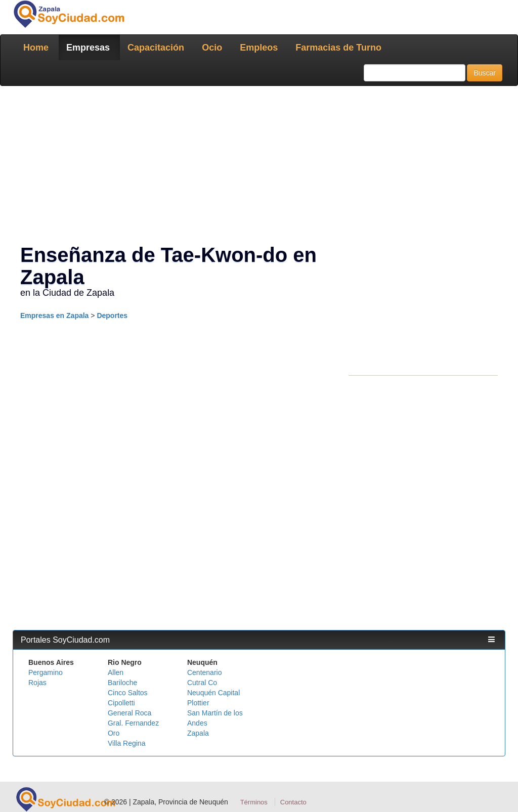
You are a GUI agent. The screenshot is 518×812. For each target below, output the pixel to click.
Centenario (205, 672)
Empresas (88, 48)
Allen (116, 672)
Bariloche (122, 683)
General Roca (129, 713)
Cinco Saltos (128, 693)
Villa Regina (126, 743)
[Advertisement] (259, 167)
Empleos (259, 48)
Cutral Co (202, 683)
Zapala (198, 733)
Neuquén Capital (213, 693)
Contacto (293, 802)
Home (36, 48)
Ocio (212, 48)
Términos (254, 802)
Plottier (198, 703)
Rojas (37, 683)
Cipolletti (121, 703)
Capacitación (156, 48)
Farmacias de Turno (338, 48)
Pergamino (46, 672)
